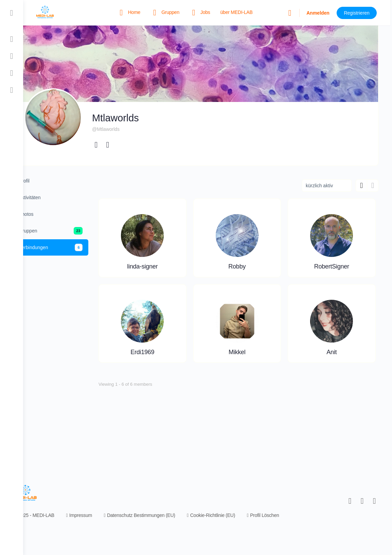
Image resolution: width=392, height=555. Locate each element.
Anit (258, 437)
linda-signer (165, 266)
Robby (258, 266)
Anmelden (320, 13)
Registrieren (359, 13)
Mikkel (165, 437)
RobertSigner (165, 352)
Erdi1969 (258, 352)
